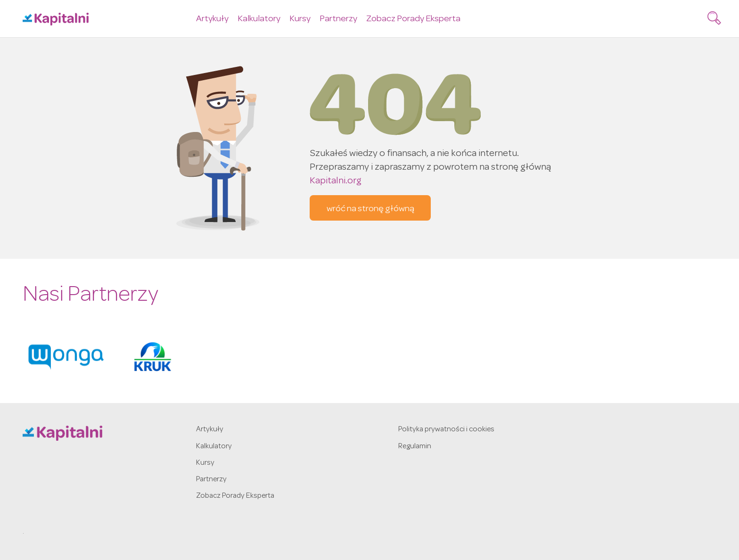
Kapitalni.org (336, 181)
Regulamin (415, 447)
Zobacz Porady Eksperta (413, 20)
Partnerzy (338, 20)
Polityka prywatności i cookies (446, 430)
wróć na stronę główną (370, 210)
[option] (66, 357)
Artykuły (212, 20)
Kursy (300, 20)
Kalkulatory (259, 20)
